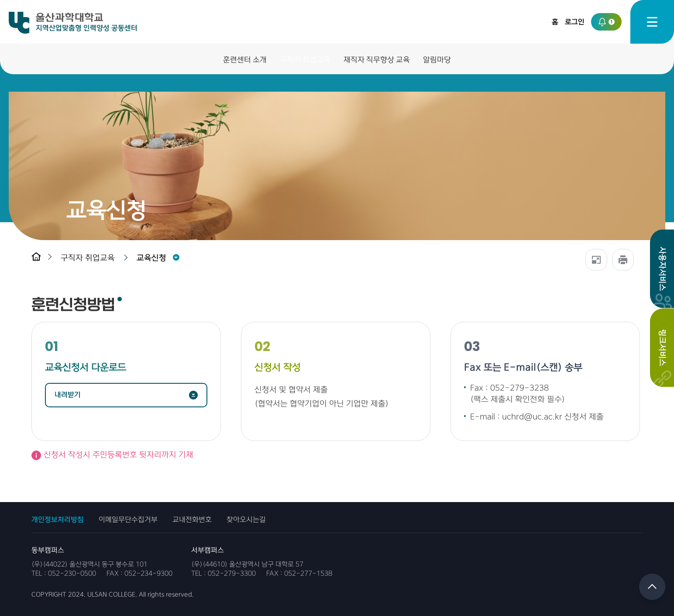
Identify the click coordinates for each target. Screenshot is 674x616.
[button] (90, 258)
